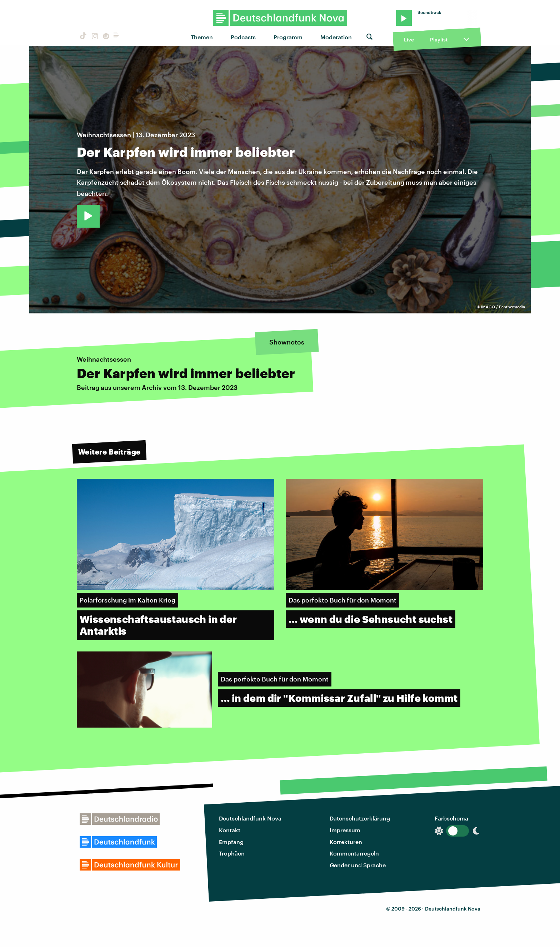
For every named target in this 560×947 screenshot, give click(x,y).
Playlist (439, 39)
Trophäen (232, 853)
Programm (288, 37)
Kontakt (230, 830)
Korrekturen (346, 842)
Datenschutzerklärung (360, 818)
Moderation (336, 37)
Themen (202, 37)
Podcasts (243, 37)
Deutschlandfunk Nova (250, 818)
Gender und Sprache (358, 865)
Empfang (231, 842)
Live (409, 39)
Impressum (345, 830)
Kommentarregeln (354, 853)
